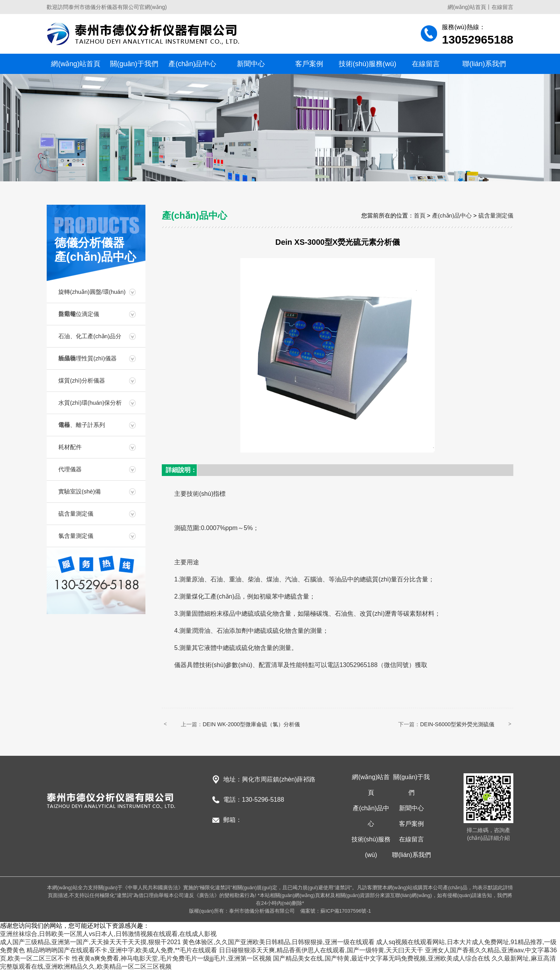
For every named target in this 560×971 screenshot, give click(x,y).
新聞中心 (251, 64)
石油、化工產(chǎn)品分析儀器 (90, 340)
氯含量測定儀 (76, 536)
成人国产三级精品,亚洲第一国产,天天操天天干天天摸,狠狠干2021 (90, 942)
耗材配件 (70, 447)
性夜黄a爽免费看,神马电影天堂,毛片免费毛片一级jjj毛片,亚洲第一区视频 (172, 958)
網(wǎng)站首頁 (467, 7)
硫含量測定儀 (76, 514)
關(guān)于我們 (134, 64)
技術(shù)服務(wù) (367, 64)
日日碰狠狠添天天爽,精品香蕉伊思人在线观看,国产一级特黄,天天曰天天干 (321, 950)
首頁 (420, 215)
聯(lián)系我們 (484, 64)
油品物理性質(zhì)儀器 (87, 358)
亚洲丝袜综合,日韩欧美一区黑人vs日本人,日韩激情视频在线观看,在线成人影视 (108, 934)
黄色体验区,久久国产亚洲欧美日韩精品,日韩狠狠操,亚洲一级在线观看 (278, 942)
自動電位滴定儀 (79, 314)
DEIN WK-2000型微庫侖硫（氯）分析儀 (251, 724)
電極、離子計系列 (82, 425)
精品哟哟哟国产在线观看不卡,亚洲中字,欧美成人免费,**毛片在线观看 (122, 950)
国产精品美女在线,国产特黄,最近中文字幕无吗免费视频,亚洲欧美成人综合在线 (381, 958)
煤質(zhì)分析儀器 (82, 380)
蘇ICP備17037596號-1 (346, 911)
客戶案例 (309, 64)
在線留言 (502, 7)
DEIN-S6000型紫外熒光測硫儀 (457, 724)
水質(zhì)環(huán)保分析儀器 (90, 406)
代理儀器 (70, 469)
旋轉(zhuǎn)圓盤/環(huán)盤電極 (92, 296)
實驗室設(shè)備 (80, 491)
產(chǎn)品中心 (192, 64)
